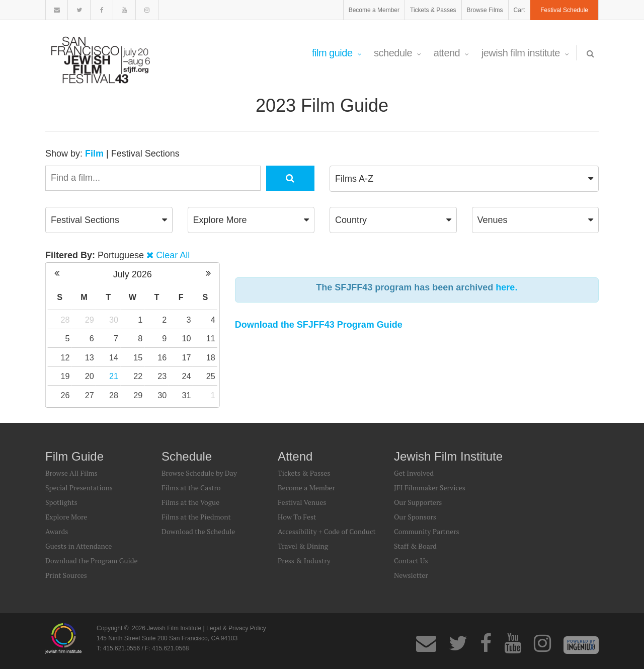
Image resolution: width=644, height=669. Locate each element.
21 (114, 376)
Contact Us (411, 561)
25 (211, 376)
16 (162, 357)
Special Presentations (79, 488)
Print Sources (66, 575)
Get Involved (414, 473)
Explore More (66, 517)
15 (138, 357)
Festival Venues (302, 502)
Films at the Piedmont (196, 517)
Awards (57, 531)
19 (65, 376)
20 (90, 376)
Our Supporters (418, 502)
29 (90, 320)
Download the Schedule (198, 531)
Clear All (173, 255)
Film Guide (337, 53)
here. (506, 287)
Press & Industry (304, 561)
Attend (451, 53)
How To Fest (297, 517)
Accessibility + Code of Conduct (327, 531)
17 (187, 357)
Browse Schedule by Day (199, 473)
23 (162, 376)
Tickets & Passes (433, 10)
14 (114, 357)
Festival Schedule (564, 10)
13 (90, 357)
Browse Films (485, 10)
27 (90, 395)
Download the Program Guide (91, 561)
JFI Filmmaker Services (430, 488)
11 (211, 338)
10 (187, 338)
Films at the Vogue (190, 502)
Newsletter (411, 575)
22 (138, 376)
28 (65, 320)
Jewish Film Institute (525, 53)
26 (65, 395)
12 (65, 357)
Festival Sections (145, 154)
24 (187, 376)
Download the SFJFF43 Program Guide (319, 325)
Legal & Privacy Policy (236, 628)
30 (114, 320)
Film (94, 154)
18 (211, 357)
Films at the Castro (191, 488)
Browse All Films (71, 473)
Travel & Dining (303, 546)
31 (187, 395)
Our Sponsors (415, 517)
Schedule (397, 53)
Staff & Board (415, 546)
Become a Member (374, 10)
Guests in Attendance (78, 546)
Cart (519, 10)
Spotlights (61, 502)
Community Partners (427, 531)
